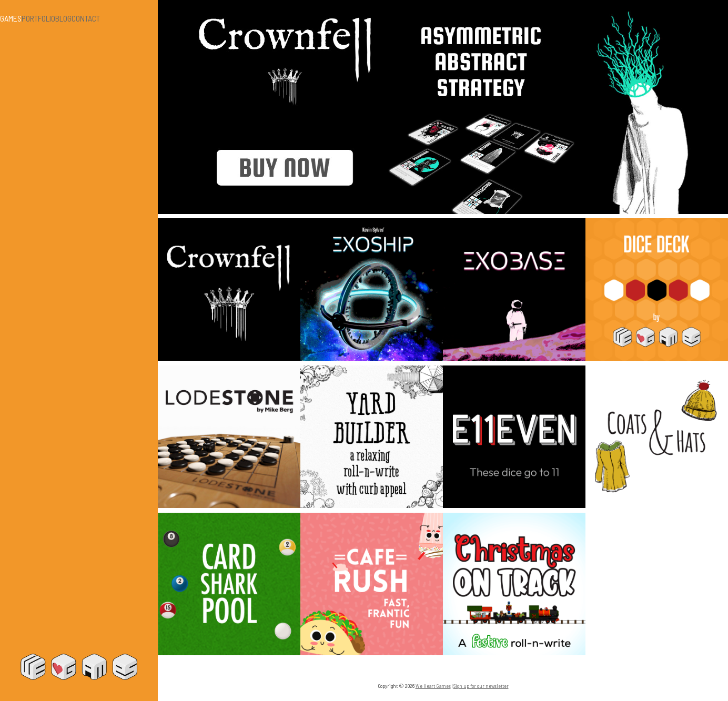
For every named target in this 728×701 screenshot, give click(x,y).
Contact (86, 18)
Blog (63, 18)
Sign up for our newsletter (481, 686)
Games (11, 18)
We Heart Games (79, 667)
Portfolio (38, 18)
